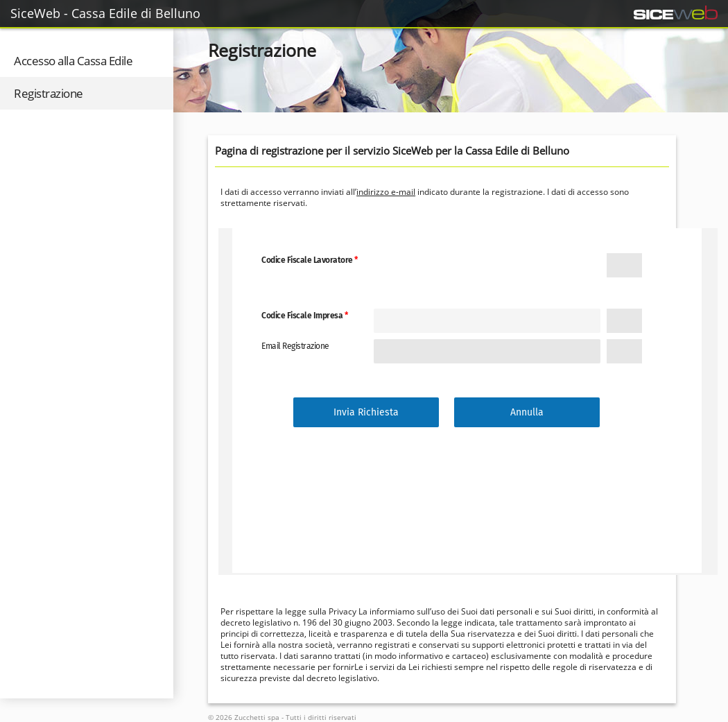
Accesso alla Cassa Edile (73, 61)
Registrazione (49, 93)
